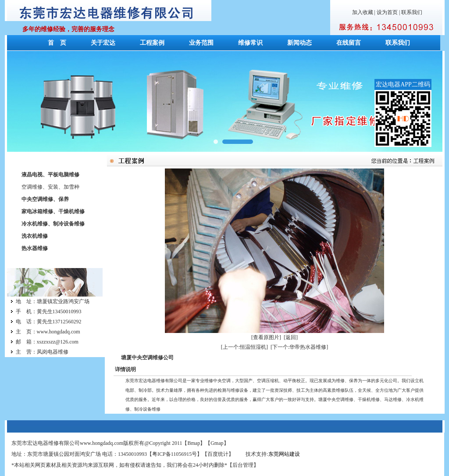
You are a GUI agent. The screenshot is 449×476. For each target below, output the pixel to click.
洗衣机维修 (35, 236)
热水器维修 (35, 248)
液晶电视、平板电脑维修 (50, 175)
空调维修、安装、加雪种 (50, 187)
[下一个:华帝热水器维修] (299, 347)
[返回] (291, 337)
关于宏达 (103, 43)
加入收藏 (363, 12)
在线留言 (349, 43)
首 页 (57, 43)
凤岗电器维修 (53, 352)
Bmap (194, 443)
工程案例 (152, 43)
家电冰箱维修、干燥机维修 (53, 211)
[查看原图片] (266, 337)
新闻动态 (299, 43)
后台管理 (243, 465)
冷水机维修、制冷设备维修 (53, 224)
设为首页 (387, 12)
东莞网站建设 (284, 454)
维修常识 (250, 43)
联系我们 (412, 12)
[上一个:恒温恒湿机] (244, 347)
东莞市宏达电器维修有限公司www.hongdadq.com (67, 443)
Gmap (217, 443)
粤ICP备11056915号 (175, 454)
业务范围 (201, 43)
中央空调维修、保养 (45, 199)
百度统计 (218, 454)
